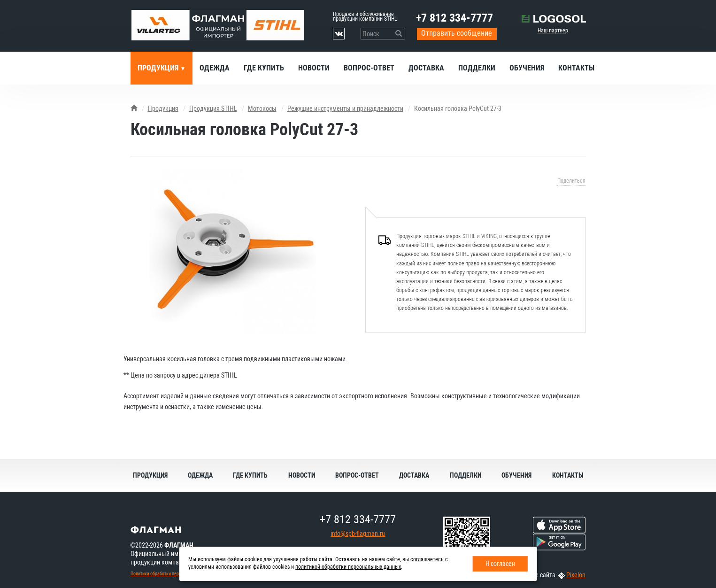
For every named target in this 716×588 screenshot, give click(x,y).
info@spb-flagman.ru (358, 534)
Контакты (576, 68)
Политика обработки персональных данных (173, 574)
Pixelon (576, 575)
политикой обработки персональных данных (348, 567)
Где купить (264, 68)
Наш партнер (553, 31)
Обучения (527, 68)
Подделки (477, 68)
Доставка (426, 68)
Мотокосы (262, 108)
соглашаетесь (427, 559)
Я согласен (500, 564)
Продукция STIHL (213, 108)
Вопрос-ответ (369, 68)
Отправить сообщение (457, 33)
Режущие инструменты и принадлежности (345, 108)
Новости (314, 68)
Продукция (159, 68)
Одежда (215, 68)
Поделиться (571, 181)
